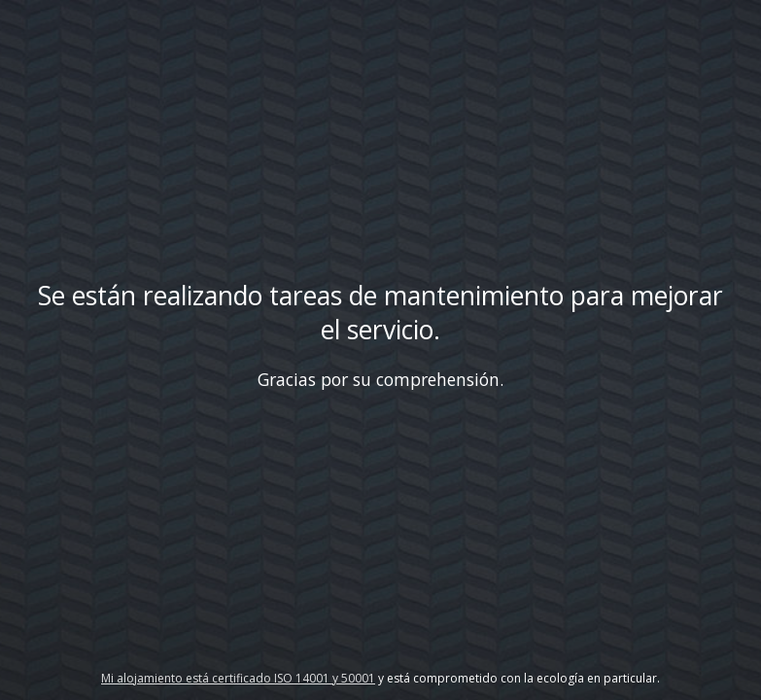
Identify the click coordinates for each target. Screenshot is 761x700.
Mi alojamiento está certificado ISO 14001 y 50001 (238, 678)
